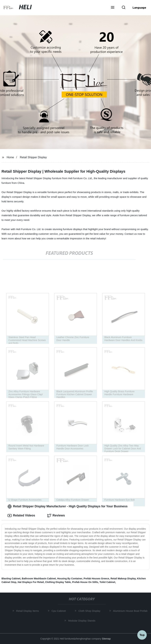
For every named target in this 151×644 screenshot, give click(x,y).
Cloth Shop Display (90, 611)
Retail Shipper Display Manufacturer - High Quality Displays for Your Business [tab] (68, 506)
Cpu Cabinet (59, 611)
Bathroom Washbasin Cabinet (39, 579)
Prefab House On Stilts (85, 582)
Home (10, 157)
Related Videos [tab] (21, 516)
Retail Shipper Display (33, 157)
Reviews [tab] (56, 516)
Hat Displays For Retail (31, 582)
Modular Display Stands (83, 621)
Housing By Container (70, 579)
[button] (113, 8)
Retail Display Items (28, 611)
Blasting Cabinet (11, 579)
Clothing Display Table (58, 582)
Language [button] (139, 8)
